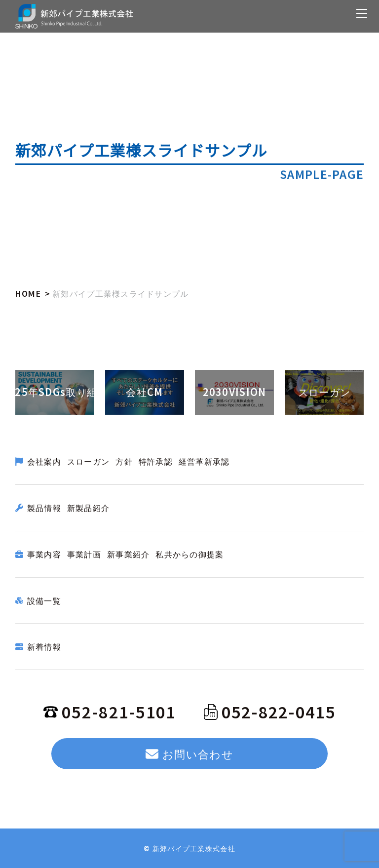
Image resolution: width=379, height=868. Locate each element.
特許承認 (156, 461)
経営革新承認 (204, 461)
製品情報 (44, 508)
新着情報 (44, 646)
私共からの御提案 (189, 554)
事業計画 (84, 554)
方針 (124, 461)
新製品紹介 (88, 508)
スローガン (88, 461)
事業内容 (44, 554)
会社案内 (44, 461)
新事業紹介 (128, 554)
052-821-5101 (110, 711)
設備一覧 (44, 600)
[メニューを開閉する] (362, 13)
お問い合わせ (189, 753)
